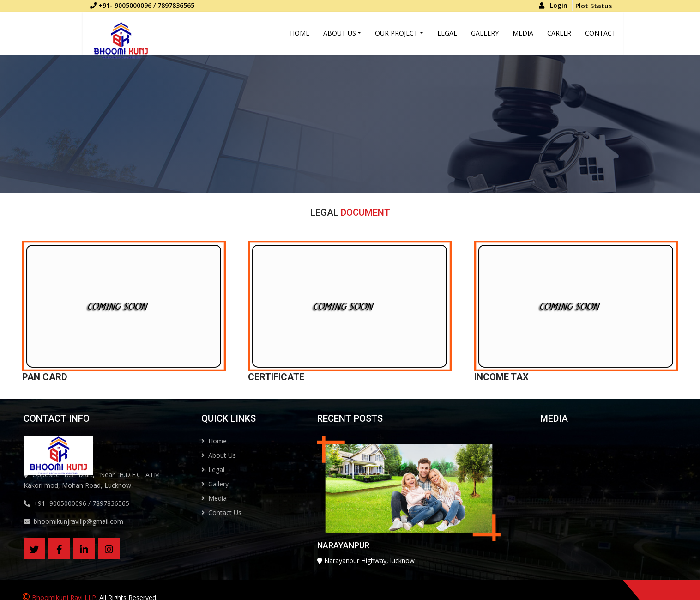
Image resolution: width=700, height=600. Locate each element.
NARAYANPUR (324, 565)
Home (300, 33)
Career (559, 33)
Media (523, 33)
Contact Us (240, 512)
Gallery (485, 33)
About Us (340, 33)
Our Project (396, 33)
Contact (600, 33)
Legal (447, 33)
